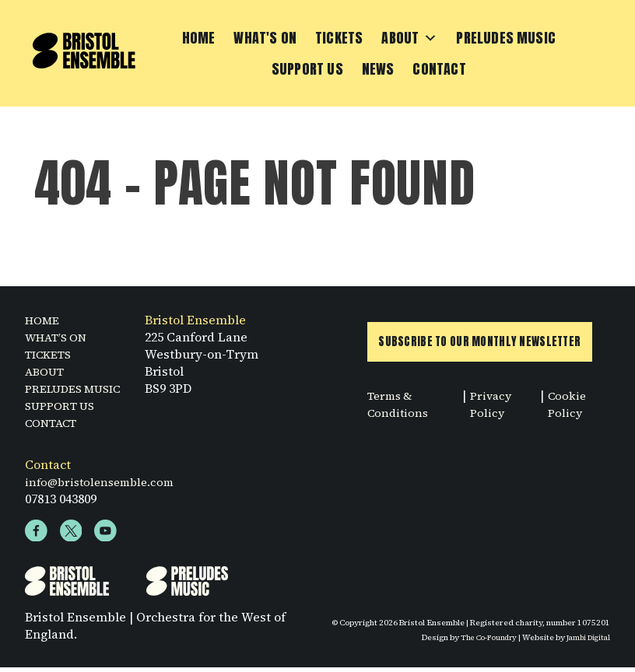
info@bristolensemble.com (105, 483)
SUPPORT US (63, 407)
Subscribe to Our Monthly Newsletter (485, 347)
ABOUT (47, 373)
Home (199, 38)
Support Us (307, 70)
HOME (44, 321)
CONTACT (55, 424)
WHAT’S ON (60, 338)
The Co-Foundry (481, 642)
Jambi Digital (586, 642)
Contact (439, 70)
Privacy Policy (494, 411)
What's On (265, 38)
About (409, 39)
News (378, 70)
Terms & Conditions (400, 411)
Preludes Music (506, 38)
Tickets (339, 38)
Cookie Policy (568, 411)
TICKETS (52, 355)
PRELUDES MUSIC (79, 390)
